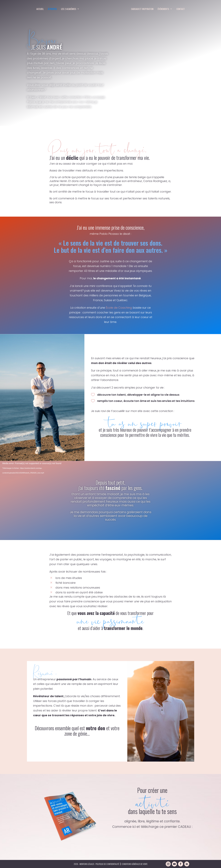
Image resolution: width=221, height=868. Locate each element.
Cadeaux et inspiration (142, 9)
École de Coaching (119, 308)
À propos (52, 9)
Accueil (40, 9)
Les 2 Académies (68, 9)
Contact (181, 9)
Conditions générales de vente (135, 864)
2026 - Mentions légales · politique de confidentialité (96, 864)
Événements (164, 9)
